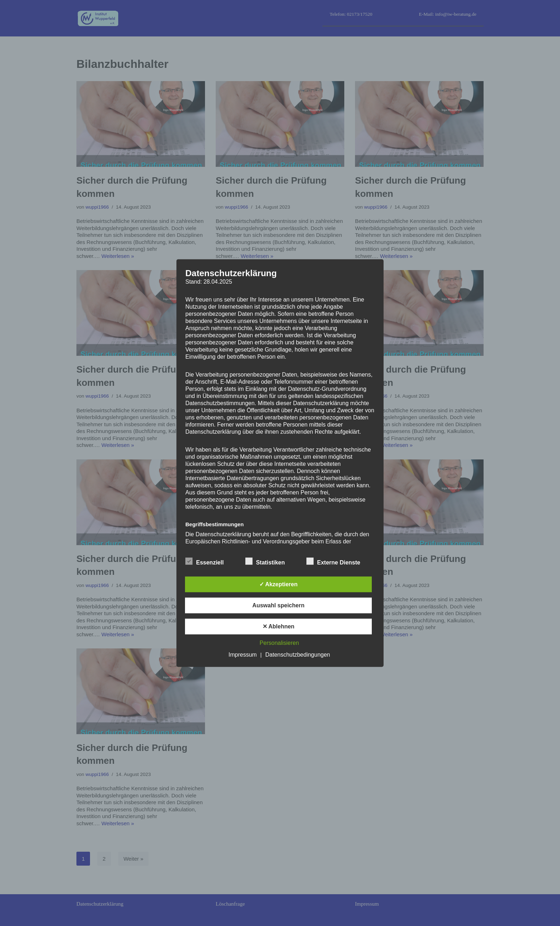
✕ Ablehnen (279, 626)
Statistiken (265, 561)
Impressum (243, 654)
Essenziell (204, 561)
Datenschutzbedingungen (298, 654)
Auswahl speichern (279, 605)
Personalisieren (279, 643)
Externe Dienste (333, 561)
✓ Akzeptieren (279, 584)
